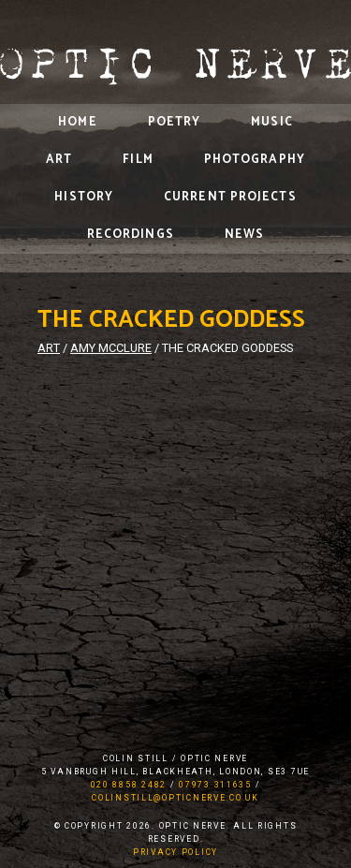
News (244, 235)
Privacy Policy (175, 852)
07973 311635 (215, 785)
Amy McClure (111, 348)
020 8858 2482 (129, 785)
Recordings (131, 235)
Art (59, 160)
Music (272, 122)
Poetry (175, 122)
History (84, 197)
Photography (255, 160)
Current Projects (230, 197)
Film (138, 160)
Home (77, 122)
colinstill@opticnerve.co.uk (175, 798)
